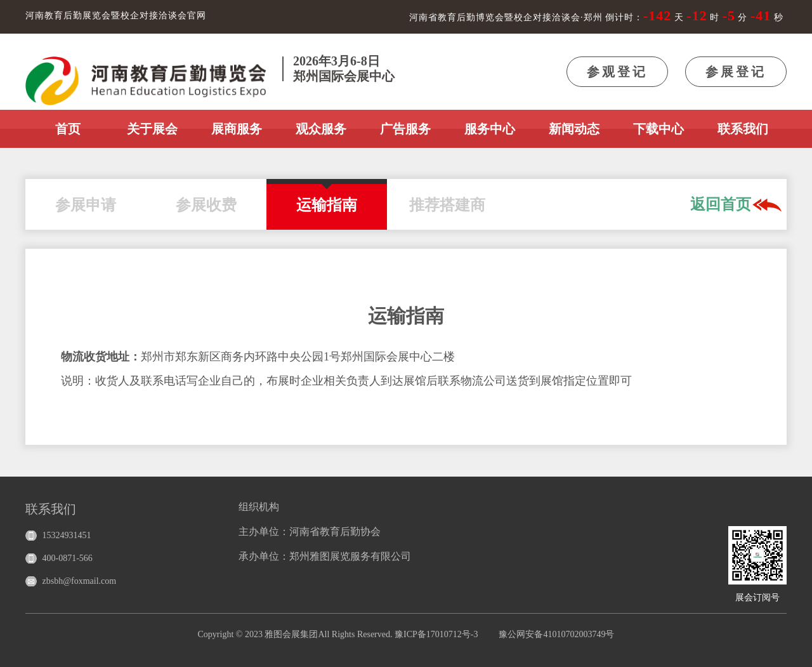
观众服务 (321, 129)
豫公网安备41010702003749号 (556, 634)
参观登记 (617, 72)
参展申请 (86, 199)
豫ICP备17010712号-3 (436, 634)
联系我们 (743, 129)
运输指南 (327, 199)
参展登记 (736, 72)
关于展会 (152, 129)
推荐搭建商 (447, 199)
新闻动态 (574, 129)
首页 (68, 129)
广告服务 (405, 129)
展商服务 (237, 129)
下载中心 (658, 129)
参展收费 (206, 199)
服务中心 (490, 129)
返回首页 (736, 205)
